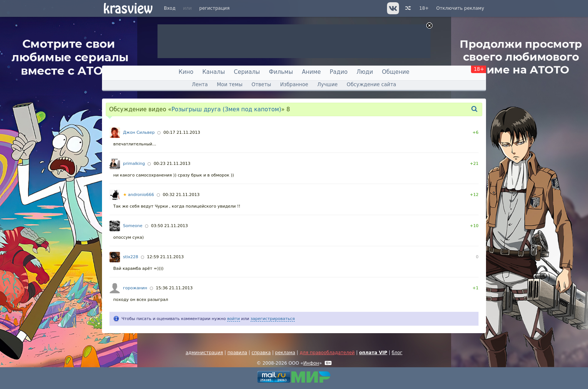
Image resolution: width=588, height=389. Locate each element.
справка (261, 353)
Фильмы (281, 72)
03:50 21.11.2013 (169, 226)
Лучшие (327, 85)
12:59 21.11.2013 (165, 257)
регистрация (214, 8)
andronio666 (139, 195)
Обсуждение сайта (372, 85)
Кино (186, 72)
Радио (339, 72)
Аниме (311, 72)
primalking (134, 164)
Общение (396, 72)
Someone (133, 226)
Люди (365, 72)
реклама (285, 353)
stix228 (131, 257)
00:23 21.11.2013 (172, 164)
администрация (204, 353)
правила (237, 353)
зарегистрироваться (273, 319)
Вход (170, 8)
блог (397, 353)
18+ (424, 8)
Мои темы (229, 85)
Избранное (294, 85)
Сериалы (247, 72)
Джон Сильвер (139, 132)
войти (234, 319)
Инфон (311, 363)
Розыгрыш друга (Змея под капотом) (226, 109)
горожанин (135, 288)
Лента (200, 85)
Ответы (261, 85)
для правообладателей (327, 353)
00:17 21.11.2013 (182, 132)
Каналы (213, 72)
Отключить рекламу (460, 8)
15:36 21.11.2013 (174, 288)
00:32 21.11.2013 (181, 195)
